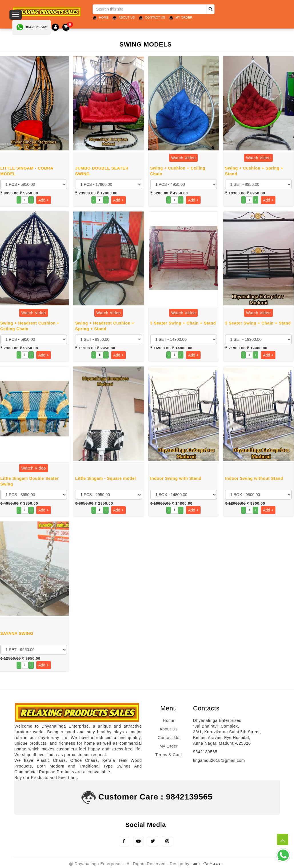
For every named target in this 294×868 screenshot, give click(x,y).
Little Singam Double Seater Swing (30, 481)
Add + (44, 200)
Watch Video (183, 158)
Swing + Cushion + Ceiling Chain (178, 171)
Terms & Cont (169, 755)
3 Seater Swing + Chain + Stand (183, 323)
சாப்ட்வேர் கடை (208, 864)
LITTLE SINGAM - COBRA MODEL (27, 171)
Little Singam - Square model (106, 478)
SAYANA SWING (17, 633)
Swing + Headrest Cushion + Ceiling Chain (30, 326)
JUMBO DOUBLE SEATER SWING (102, 171)
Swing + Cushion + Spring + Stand (254, 171)
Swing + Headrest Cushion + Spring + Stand (105, 326)
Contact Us (155, 17)
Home (104, 17)
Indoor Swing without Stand (254, 478)
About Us (127, 17)
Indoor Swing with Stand (176, 478)
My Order (184, 17)
